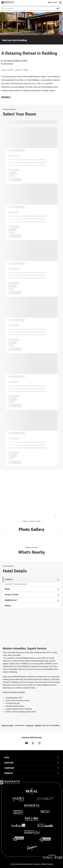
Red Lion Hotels (7, 725)
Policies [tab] (8, 606)
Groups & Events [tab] (32, 595)
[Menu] (60, 2)
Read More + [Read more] (6, 97)
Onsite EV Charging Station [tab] (16, 584)
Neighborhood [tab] (32, 600)
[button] (31, 8)
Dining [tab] (32, 589)
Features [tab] (32, 579)
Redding (38, 725)
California (30, 725)
